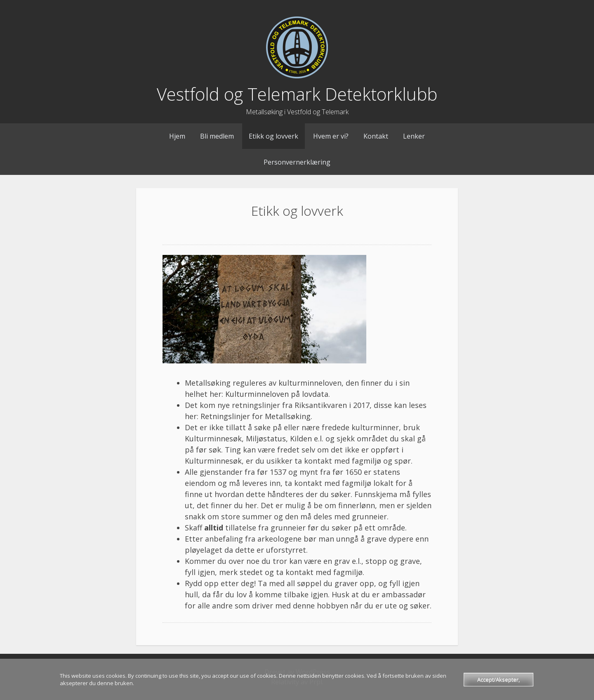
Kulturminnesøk (213, 438)
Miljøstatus (266, 438)
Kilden (301, 438)
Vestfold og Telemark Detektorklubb (297, 94)
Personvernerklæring (297, 162)
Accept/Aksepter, (499, 679)
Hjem (177, 136)
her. (252, 505)
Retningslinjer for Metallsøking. (256, 416)
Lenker (414, 136)
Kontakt (376, 136)
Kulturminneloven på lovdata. (278, 394)
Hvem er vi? (331, 136)
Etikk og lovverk (273, 136)
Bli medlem (217, 136)
